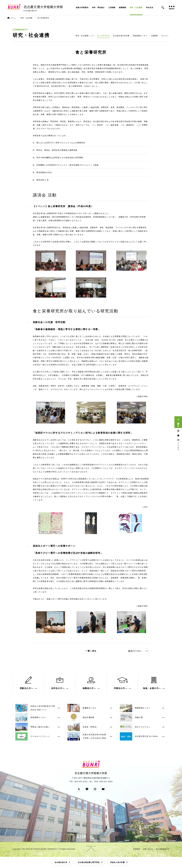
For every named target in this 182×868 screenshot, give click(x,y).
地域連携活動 (178, 433)
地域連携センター (140, 36)
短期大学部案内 (82, 8)
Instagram (95, 789)
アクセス (178, 446)
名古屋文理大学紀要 (121, 36)
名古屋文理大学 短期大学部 (44, 6)
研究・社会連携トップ (85, 36)
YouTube (103, 789)
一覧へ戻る (91, 651)
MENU (172, 8)
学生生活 (150, 8)
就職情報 (123, 8)
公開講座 (154, 36)
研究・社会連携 (136, 8)
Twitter (79, 789)
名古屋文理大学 (61, 862)
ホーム (13, 18)
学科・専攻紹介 (98, 8)
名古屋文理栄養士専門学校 (89, 862)
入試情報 (112, 8)
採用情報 (137, 849)
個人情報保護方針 (163, 849)
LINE (87, 789)
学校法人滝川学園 (117, 862)
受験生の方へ (178, 424)
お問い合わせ (148, 849)
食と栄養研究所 (103, 36)
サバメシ (165, 36)
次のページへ (139, 651)
